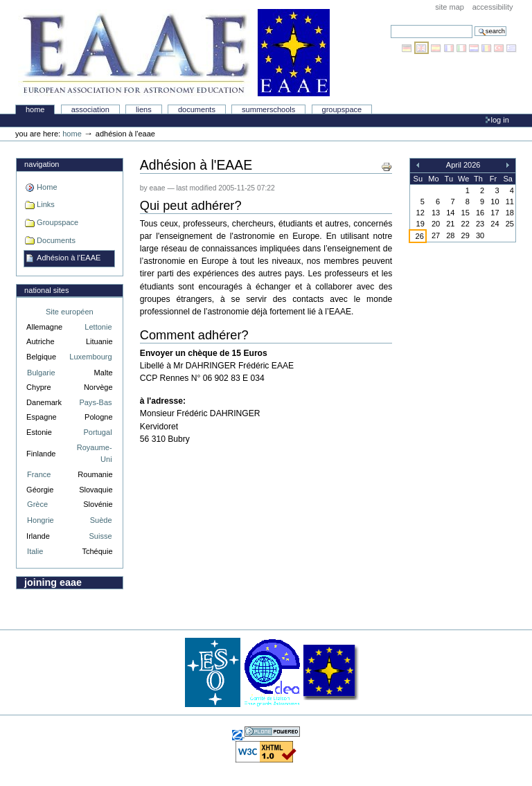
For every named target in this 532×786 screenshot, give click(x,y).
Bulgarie (41, 373)
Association (90, 109)
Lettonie (98, 327)
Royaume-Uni (95, 453)
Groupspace (342, 109)
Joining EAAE (53, 582)
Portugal (98, 432)
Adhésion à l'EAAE (69, 258)
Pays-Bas (95, 402)
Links (46, 204)
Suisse (100, 536)
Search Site (390, 25)
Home (35, 109)
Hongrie (41, 520)
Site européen (70, 312)
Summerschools (268, 109)
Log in (500, 120)
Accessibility (493, 7)
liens (144, 109)
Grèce (37, 504)
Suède (101, 520)
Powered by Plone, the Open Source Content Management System (272, 732)
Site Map (450, 7)
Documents (197, 109)
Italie (35, 551)
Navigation (42, 164)
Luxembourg (90, 357)
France (39, 474)
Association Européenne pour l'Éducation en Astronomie (174, 53)
